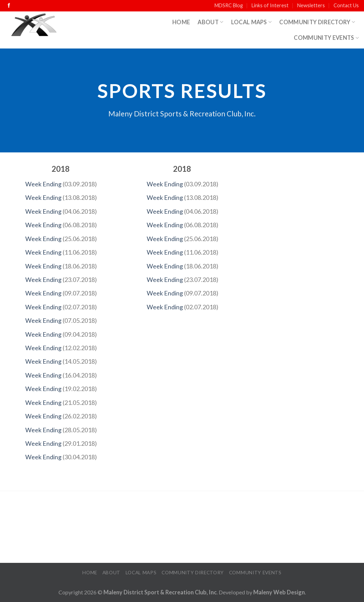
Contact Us (346, 5)
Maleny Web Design (279, 592)
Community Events (326, 38)
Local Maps (252, 22)
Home (181, 22)
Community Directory (317, 22)
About (210, 22)
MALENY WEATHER (182, 528)
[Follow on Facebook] (9, 6)
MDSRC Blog (229, 5)
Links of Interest (270, 5)
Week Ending (43, 184)
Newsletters (311, 5)
